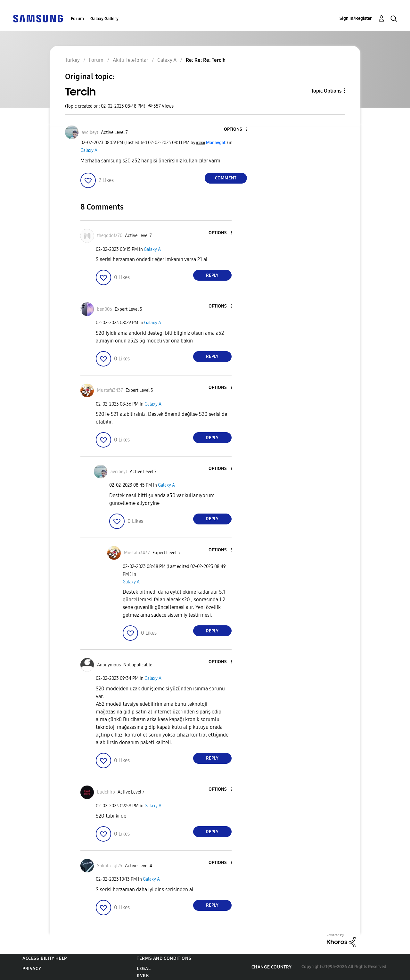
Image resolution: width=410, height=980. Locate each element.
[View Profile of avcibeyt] (90, 132)
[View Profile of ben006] (105, 309)
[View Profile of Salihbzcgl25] (110, 866)
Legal (144, 969)
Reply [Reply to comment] (212, 275)
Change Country (272, 967)
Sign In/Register (356, 18)
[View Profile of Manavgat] (216, 143)
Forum (77, 19)
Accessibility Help (45, 958)
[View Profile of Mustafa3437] (110, 390)
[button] (236, 130)
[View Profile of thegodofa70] (110, 236)
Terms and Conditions (164, 958)
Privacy (32, 969)
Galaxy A (89, 150)
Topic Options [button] (326, 91)
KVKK (143, 976)
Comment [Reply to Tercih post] (226, 178)
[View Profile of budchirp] (106, 792)
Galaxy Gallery (104, 19)
